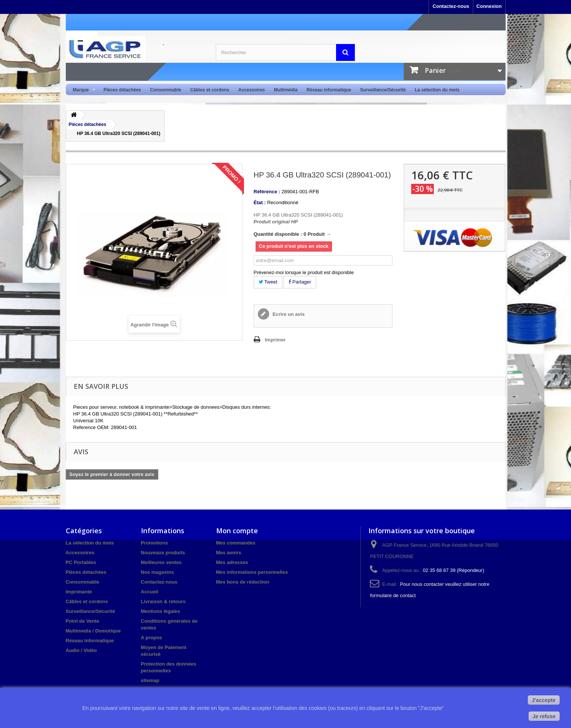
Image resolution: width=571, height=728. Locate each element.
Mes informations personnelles (252, 572)
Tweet (268, 282)
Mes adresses (232, 562)
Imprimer (276, 340)
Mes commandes (236, 543)
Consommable (166, 90)
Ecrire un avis (288, 314)
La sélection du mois (437, 90)
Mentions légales (161, 611)
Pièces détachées (122, 90)
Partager (300, 282)
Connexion (489, 6)
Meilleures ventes (161, 562)
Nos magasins (158, 572)
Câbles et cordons (210, 90)
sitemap (150, 680)
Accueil (150, 592)
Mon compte (237, 531)
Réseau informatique (329, 90)
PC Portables (81, 562)
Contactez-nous (451, 6)
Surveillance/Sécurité (383, 90)
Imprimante (79, 592)
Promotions (154, 543)
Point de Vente (83, 621)
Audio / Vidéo (81, 650)
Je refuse (544, 716)
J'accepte (544, 700)
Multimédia (286, 90)
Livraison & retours (163, 601)
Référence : (267, 192)
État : (260, 202)
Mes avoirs (229, 553)
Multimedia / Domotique (93, 631)
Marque (82, 90)
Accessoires (252, 90)
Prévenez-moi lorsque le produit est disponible (304, 272)
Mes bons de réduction (243, 582)
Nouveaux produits (163, 553)
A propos (152, 638)
